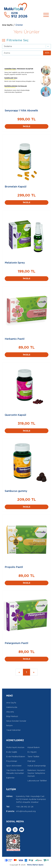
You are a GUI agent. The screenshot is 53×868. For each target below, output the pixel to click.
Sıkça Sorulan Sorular (16, 721)
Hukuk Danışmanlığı (37, 766)
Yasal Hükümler (13, 730)
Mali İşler (31, 761)
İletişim (9, 725)
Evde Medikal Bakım (16, 756)
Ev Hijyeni (32, 752)
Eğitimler (10, 778)
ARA (47, 53)
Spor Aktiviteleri (14, 766)
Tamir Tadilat (33, 756)
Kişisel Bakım (34, 747)
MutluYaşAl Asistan (15, 747)
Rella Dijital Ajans (35, 865)
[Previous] (19, 672)
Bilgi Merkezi (12, 716)
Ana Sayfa (7, 25)
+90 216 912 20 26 (25, 807)
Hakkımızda (12, 707)
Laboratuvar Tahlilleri (37, 781)
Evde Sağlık (12, 752)
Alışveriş (10, 712)
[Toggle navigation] (46, 15)
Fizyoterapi (12, 761)
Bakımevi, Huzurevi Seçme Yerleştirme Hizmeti (36, 773)
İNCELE (27, 126)
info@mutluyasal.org (26, 811)
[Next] (34, 672)
